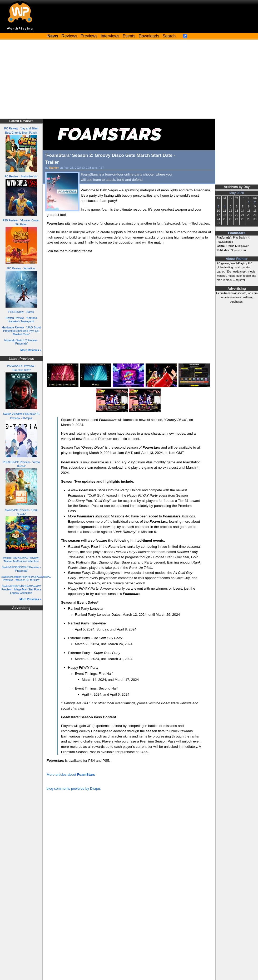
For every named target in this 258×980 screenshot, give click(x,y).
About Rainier (237, 259)
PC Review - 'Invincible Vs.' (21, 176)
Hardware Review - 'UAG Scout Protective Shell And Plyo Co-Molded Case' (21, 331)
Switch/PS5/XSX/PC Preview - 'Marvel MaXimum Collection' (21, 559)
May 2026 (237, 193)
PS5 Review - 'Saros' (21, 312)
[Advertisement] (129, 79)
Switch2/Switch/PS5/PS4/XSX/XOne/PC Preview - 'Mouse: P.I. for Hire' (26, 578)
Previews (89, 36)
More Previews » (30, 599)
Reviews (70, 36)
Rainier (54, 168)
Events (129, 36)
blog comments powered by (74, 789)
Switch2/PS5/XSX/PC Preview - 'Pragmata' (21, 569)
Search (169, 36)
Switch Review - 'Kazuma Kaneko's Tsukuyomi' (21, 320)
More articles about (71, 775)
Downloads (149, 36)
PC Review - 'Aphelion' (21, 268)
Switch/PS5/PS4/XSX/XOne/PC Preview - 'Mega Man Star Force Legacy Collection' (21, 590)
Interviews (110, 36)
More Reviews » (31, 350)
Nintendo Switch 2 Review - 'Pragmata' (21, 342)
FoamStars (237, 233)
